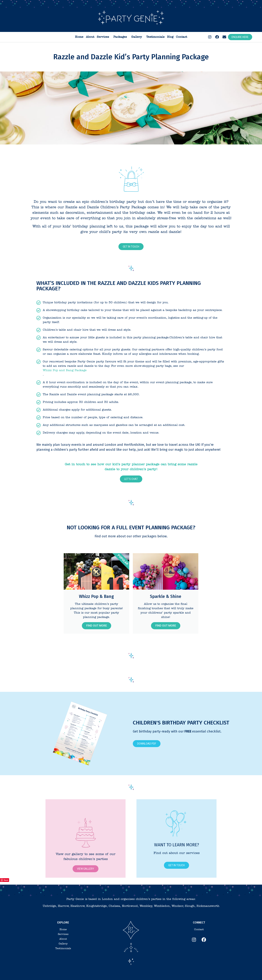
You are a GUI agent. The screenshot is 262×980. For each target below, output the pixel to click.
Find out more (97, 626)
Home (79, 37)
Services (104, 37)
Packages (121, 37)
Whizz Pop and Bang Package (65, 370)
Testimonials (155, 37)
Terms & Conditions (109, 974)
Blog (170, 37)
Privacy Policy (127, 974)
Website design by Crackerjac (179, 974)
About (90, 37)
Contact (181, 37)
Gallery (137, 37)
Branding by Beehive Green (149, 974)
